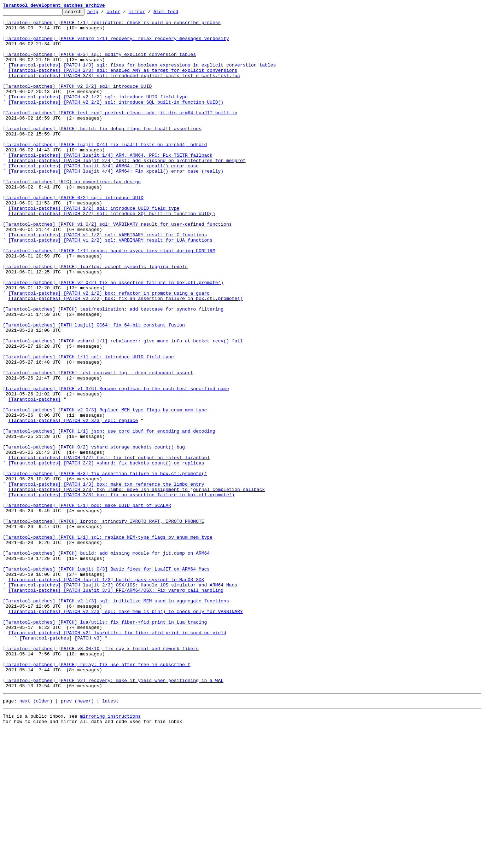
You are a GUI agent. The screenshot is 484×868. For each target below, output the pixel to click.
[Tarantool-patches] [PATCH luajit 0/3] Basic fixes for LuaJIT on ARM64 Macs (106, 681)
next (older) (36, 838)
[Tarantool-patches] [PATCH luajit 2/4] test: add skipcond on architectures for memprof (127, 191)
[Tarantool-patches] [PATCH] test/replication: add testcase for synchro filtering (113, 369)
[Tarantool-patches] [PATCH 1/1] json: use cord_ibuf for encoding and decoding (109, 516)
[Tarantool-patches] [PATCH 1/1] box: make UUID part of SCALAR (87, 605)
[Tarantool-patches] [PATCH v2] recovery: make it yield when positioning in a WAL (113, 815)
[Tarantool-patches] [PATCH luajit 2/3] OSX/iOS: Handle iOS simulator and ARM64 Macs (123, 700)
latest (110, 838)
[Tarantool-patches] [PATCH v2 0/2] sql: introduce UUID (77, 102)
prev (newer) (77, 838)
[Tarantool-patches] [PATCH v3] (61, 764)
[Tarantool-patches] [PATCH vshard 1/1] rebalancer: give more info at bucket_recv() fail (123, 407)
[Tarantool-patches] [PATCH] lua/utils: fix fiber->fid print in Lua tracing (105, 745)
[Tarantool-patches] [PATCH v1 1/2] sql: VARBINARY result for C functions (108, 280)
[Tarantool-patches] (35, 478)
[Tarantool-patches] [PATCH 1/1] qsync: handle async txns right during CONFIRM (109, 299)
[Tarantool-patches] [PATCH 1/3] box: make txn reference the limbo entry (106, 579)
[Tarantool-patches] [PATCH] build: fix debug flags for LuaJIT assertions (102, 153)
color (124, 13)
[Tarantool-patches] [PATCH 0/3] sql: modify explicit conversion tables (99, 64)
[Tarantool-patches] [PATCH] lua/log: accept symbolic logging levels (95, 318)
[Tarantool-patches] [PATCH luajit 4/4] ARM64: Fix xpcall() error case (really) (116, 204)
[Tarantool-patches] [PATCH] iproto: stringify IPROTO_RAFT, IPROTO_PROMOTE (103, 624)
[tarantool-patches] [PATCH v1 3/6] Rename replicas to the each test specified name (116, 465)
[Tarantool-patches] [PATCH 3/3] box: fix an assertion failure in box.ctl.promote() (122, 592)
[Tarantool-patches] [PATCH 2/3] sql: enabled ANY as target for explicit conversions (123, 83)
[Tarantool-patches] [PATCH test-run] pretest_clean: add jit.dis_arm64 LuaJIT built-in (120, 134)
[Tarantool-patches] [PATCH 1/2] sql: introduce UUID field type (94, 248)
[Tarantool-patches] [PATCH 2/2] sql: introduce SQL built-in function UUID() (112, 255)
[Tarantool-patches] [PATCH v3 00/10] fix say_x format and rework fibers (101, 777)
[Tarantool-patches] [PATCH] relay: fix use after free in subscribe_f (97, 796)
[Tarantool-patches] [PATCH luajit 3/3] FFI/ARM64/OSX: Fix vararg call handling (116, 707)
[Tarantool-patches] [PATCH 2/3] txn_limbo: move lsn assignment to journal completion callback (137, 586)
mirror (148, 13)
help (104, 13)
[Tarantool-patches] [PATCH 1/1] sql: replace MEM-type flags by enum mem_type (108, 643)
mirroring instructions (110, 854)
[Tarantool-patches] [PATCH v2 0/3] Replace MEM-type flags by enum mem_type (105, 490)
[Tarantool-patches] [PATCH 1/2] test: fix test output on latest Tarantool (109, 548)
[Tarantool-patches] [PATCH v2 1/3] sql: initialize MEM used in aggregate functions (116, 719)
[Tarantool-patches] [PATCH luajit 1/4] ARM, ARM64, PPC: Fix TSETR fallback (110, 185)
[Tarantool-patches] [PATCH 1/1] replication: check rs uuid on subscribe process (112, 25)
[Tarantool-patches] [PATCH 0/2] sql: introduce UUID (73, 236)
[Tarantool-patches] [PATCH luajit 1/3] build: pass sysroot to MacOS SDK (106, 694)
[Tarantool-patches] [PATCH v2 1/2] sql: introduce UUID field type (98, 115)
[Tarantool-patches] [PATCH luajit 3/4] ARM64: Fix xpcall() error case (104, 197)
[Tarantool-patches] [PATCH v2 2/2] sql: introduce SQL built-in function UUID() (116, 121)
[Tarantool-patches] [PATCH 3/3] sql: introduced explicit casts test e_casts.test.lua (124, 89)
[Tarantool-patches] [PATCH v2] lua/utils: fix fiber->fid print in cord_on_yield (117, 758)
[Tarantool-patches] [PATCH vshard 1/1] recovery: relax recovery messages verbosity (116, 45)
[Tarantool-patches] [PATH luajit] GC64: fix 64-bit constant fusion (94, 388)
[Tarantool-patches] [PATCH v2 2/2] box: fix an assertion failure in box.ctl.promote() (126, 357)
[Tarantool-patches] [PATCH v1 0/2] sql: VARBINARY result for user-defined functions (117, 267)
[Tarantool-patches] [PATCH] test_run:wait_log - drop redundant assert (98, 446)
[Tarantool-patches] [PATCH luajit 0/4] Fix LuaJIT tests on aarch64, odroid (105, 172)
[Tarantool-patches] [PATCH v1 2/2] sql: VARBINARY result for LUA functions (110, 287)
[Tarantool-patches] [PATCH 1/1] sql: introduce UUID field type (88, 427)
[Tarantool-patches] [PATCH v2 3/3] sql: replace (73, 503)
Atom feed (177, 13)
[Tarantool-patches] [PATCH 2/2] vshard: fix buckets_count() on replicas (106, 554)
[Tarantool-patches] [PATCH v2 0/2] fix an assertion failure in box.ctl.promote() (113, 337)
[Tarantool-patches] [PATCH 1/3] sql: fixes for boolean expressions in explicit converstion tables (142, 76)
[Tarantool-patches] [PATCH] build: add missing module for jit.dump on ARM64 (106, 662)
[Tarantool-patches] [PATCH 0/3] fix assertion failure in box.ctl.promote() (105, 567)
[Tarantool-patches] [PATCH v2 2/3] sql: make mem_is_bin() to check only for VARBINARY (126, 732)
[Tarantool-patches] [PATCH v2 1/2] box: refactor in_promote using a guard (109, 350)
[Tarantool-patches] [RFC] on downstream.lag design (72, 216)
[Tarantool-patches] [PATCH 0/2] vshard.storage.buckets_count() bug (94, 535)
